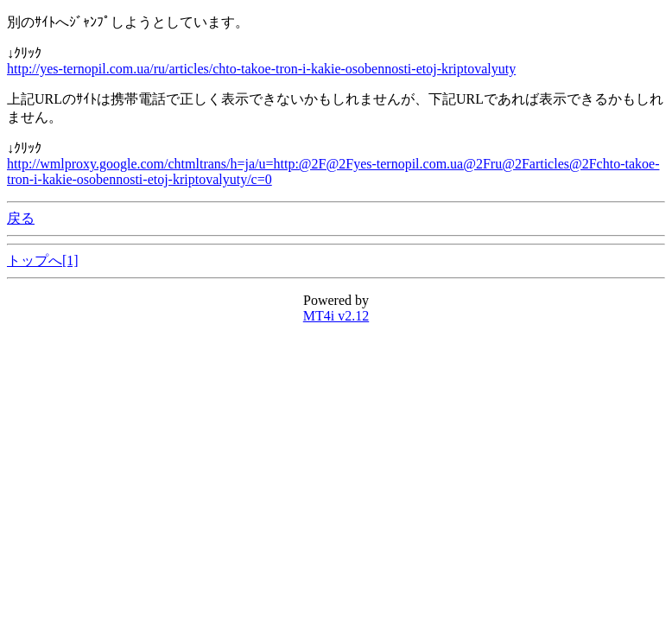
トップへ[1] (43, 260)
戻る (21, 218)
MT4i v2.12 (336, 316)
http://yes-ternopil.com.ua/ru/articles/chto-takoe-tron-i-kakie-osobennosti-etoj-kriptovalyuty (261, 69)
